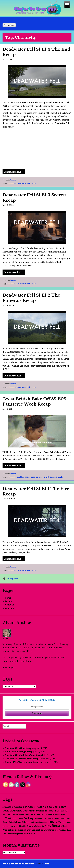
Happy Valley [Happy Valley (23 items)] (31, 822)
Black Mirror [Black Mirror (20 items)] (60, 815)
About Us (10, 605)
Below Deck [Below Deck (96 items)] (52, 807)
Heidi (46, 864)
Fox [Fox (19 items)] (38, 819)
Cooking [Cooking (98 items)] (28, 818)
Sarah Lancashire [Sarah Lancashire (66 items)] (34, 830)
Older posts (12, 579)
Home (8, 598)
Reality (61, 477)
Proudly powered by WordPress (18, 864)
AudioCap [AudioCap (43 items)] (18, 807)
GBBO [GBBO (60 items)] (63, 818)
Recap (33, 183)
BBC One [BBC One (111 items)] (28, 807)
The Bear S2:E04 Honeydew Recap (22, 759)
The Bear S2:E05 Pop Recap (18, 748)
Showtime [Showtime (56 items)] (49, 830)
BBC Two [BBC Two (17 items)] (37, 807)
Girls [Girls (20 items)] (68, 819)
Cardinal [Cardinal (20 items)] (20, 819)
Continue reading (14, 172)
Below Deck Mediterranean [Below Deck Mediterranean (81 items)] (31, 811)
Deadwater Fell (23, 183)
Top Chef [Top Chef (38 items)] (7, 834)
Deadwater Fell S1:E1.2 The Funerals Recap (31, 298)
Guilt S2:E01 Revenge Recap (19, 752)
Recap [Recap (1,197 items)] (57, 826)
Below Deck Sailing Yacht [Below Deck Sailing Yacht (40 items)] (36, 814)
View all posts (10, 668)
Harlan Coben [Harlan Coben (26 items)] (42, 822)
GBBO (27, 477)
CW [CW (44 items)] (35, 818)
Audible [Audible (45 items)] (10, 807)
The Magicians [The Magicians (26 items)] (65, 830)
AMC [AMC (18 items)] (4, 807)
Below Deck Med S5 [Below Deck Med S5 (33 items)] (55, 811)
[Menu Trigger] (67, 4)
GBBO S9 (34, 477)
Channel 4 (12, 183)
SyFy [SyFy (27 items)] (56, 830)
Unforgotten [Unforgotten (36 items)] (17, 834)
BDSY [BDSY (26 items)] (42, 807)
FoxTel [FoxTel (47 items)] (43, 818)
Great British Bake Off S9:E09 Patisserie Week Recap (34, 402)
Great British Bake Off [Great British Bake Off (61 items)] (14, 822)
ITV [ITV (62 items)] (59, 822)
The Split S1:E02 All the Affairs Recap (23, 755)
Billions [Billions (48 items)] (51, 814)
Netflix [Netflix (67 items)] (23, 826)
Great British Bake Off (48, 477)
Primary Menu (9, 25)
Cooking (21, 477)
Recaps (13, 180)
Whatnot (10, 608)
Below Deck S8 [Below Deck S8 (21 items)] (18, 815)
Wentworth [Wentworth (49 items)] (29, 834)
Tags (7, 679)
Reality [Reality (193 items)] (46, 826)
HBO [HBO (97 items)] (50, 822)
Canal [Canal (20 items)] (14, 819)
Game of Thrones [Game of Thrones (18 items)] (53, 819)
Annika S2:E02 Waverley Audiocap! (22, 762)
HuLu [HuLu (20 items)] (55, 822)
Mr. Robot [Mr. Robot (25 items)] (15, 826)
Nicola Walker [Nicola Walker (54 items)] (34, 826)
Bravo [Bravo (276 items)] (7, 818)
